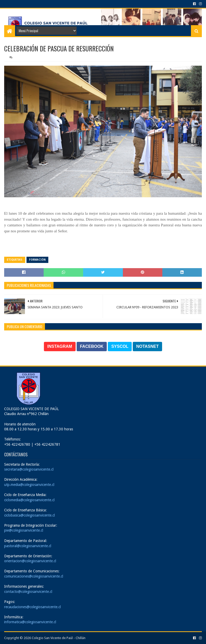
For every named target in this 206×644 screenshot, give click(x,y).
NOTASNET (147, 346)
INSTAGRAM (60, 346)
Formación (37, 260)
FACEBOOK (92, 346)
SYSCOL (120, 346)
